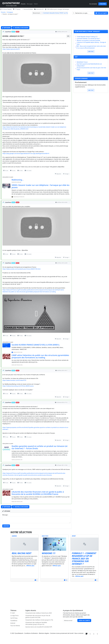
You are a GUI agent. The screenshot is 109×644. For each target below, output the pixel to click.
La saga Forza (14, 616)
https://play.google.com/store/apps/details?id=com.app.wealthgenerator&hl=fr (26, 153)
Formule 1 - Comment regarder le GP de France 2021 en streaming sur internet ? (84, 558)
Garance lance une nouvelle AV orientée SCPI (39, 627)
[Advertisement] (55, 21)
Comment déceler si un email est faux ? (88, 39)
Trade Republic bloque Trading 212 (87, 37)
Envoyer (6, 526)
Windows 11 (49, 553)
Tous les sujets (101, 13)
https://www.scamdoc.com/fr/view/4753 (14, 380)
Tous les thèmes (15, 626)
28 (66, 580)
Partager (66, 174)
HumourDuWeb (27, 9)
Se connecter (93, 4)
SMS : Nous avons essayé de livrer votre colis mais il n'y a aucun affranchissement (91, 47)
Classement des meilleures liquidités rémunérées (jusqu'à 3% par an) (36, 623)
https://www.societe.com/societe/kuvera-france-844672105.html (21, 269)
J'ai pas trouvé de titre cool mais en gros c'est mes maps (91, 69)
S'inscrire (103, 4)
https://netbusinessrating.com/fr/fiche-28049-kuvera (18, 386)
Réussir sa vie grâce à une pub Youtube (88, 40)
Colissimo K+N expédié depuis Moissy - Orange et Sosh (91, 43)
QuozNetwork (11, 3)
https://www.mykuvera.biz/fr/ (11, 49)
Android (13, 623)
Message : (5, 515)
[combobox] (83, 13)
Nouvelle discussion (21, 28)
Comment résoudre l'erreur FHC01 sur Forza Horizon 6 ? (60, 13)
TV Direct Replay (6, 9)
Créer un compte (84, 620)
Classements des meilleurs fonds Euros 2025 (39, 613)
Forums (23, 4)
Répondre (6, 28)
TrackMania (14, 621)
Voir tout (91, 51)
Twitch (36, 4)
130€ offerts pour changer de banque (57, 9)
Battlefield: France (82, 62)
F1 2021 (13, 613)
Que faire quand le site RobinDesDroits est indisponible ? (89, 65)
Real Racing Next (22, 553)
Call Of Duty (14, 618)
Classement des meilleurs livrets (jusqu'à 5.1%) (39, 620)
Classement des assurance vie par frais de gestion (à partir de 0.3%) (38, 616)
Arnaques (10, 12)
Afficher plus (30, 566)
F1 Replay (17, 9)
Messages (30, 4)
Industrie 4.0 (39, 9)
